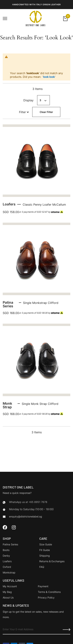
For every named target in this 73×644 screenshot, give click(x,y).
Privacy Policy (46, 597)
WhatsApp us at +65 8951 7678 (28, 502)
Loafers (7, 561)
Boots (6, 550)
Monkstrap (9, 572)
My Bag (7, 592)
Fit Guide (45, 550)
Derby (6, 556)
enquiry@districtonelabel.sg (26, 516)
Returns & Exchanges (52, 561)
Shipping (45, 556)
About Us (8, 597)
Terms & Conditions (49, 592)
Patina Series (10, 544)
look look (49, 77)
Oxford (7, 567)
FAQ (42, 567)
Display (28, 100)
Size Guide (46, 544)
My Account (10, 586)
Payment (43, 586)
